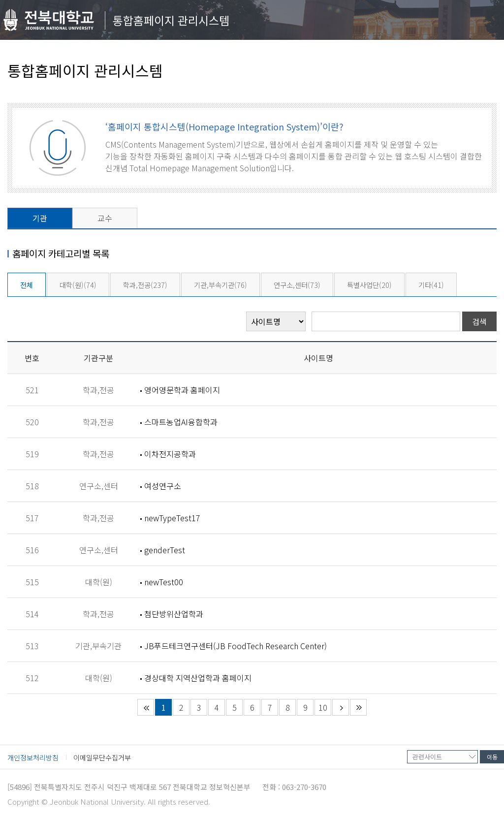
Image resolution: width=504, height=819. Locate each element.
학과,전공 (145, 285)
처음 (146, 707)
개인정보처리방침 (33, 757)
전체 (27, 285)
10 (323, 707)
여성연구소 (163, 486)
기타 (431, 285)
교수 (105, 218)
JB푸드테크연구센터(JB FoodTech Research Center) (236, 646)
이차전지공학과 (170, 454)
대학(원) (78, 285)
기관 (40, 218)
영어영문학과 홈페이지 (182, 390)
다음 (341, 707)
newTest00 (164, 582)
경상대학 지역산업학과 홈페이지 (198, 678)
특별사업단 (369, 285)
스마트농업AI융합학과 (181, 422)
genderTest (165, 550)
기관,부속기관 (220, 285)
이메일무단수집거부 (102, 757)
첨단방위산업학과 (174, 614)
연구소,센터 (297, 285)
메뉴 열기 (486, 22)
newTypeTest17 (172, 518)
